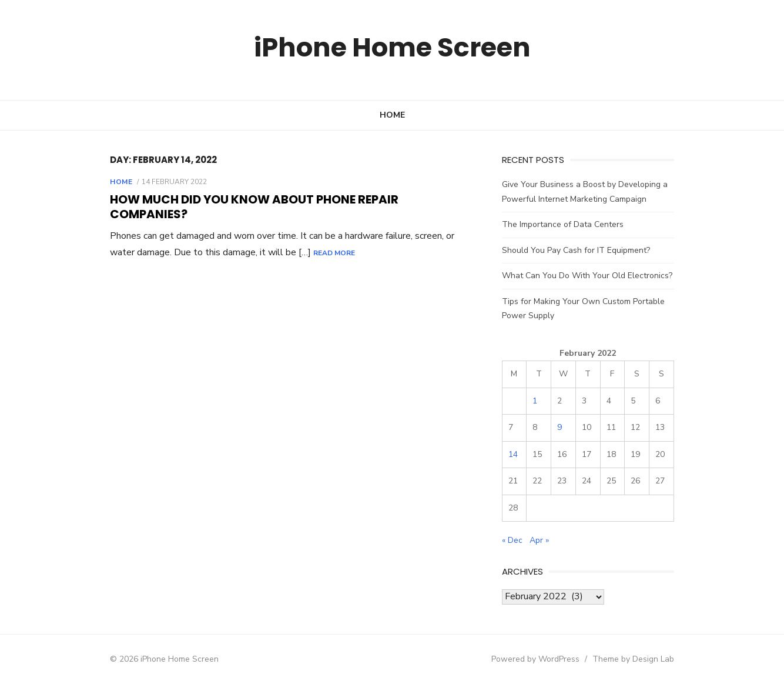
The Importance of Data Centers (564, 224)
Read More (301, 238)
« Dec (514, 540)
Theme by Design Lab (639, 659)
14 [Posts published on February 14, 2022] (515, 454)
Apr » (541, 540)
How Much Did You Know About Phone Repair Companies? (288, 199)
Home (392, 115)
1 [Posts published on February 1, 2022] (538, 401)
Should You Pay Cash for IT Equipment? (578, 250)
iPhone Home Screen (392, 47)
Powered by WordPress (541, 659)
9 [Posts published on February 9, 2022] (562, 427)
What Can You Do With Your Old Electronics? (589, 276)
